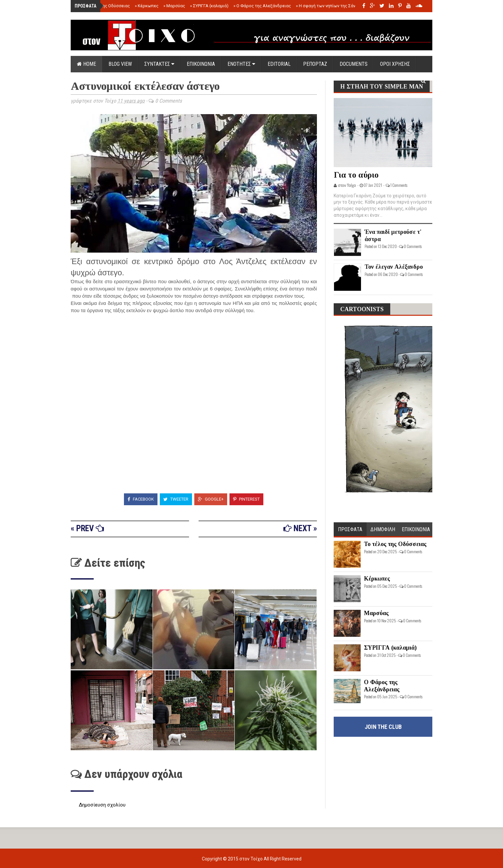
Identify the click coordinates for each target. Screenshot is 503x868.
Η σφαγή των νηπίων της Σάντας (329, 6)
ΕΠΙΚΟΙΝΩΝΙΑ (201, 64)
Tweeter (176, 499)
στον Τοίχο (251, 859)
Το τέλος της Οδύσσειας (104, 6)
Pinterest (246, 499)
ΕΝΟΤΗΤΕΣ (241, 64)
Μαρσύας (174, 6)
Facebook (141, 499)
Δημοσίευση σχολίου (102, 805)
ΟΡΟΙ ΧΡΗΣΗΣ (395, 64)
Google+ (211, 499)
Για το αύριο (356, 175)
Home (86, 64)
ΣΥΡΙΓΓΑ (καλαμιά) (209, 6)
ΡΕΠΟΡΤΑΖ (315, 64)
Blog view (120, 64)
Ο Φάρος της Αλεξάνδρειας (262, 6)
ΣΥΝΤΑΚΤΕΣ (159, 64)
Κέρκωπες (147, 6)
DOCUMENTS (354, 64)
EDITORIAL (279, 64)
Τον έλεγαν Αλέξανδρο (394, 267)
